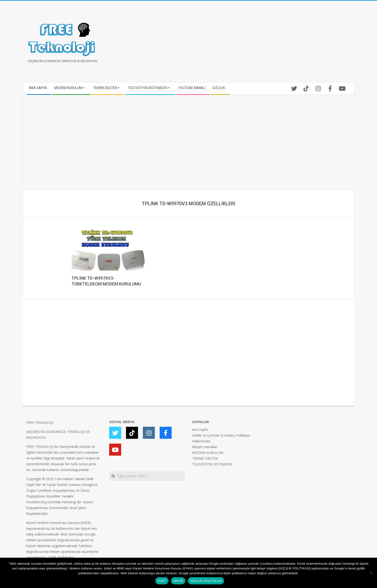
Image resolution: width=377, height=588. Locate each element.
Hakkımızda (201, 441)
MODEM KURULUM (208, 453)
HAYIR (178, 581)
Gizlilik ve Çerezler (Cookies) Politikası (221, 435)
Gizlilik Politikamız (61, 557)
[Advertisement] (270, 43)
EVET (162, 581)
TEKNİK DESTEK (205, 458)
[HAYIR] (371, 573)
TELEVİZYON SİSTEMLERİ (212, 464)
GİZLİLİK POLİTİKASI (206, 581)
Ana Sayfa (200, 430)
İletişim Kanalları (205, 447)
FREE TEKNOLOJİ (40, 423)
